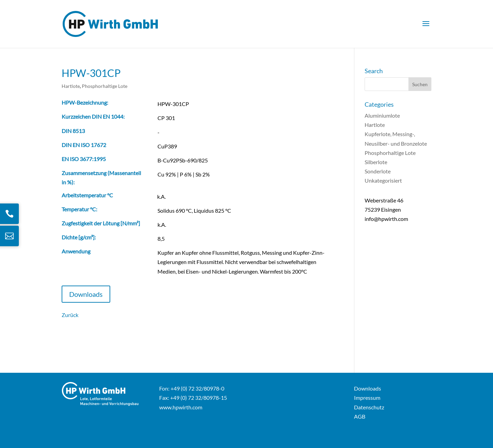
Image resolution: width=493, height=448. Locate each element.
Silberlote (376, 162)
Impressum (367, 398)
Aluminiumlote (382, 115)
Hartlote (71, 86)
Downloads (86, 294)
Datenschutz (369, 407)
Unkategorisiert (383, 180)
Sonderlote (378, 171)
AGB (360, 416)
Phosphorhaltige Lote (105, 86)
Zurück (70, 315)
